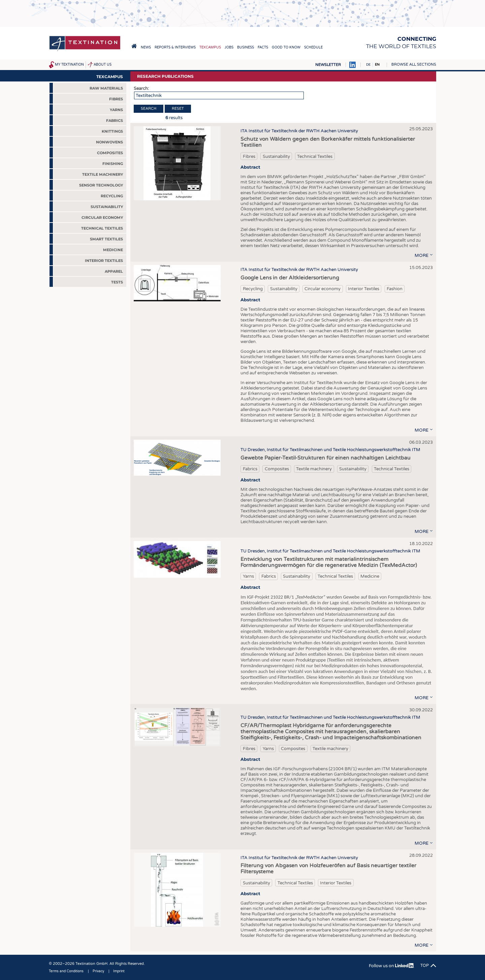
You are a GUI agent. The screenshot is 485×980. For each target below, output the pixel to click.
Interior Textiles (364, 289)
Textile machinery (314, 469)
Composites (277, 469)
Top (425, 966)
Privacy (98, 971)
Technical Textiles (315, 157)
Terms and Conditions (66, 971)
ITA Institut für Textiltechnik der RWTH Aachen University (299, 131)
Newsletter (328, 65)
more (422, 256)
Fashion (395, 289)
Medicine (370, 576)
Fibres (249, 157)
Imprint (119, 971)
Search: (141, 89)
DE (368, 65)
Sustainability (276, 157)
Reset (178, 109)
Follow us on (392, 966)
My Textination (69, 65)
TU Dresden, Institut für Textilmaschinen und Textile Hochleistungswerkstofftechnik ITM (330, 450)
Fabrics (250, 469)
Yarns (248, 576)
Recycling (253, 289)
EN (377, 65)
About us (103, 65)
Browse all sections (414, 64)
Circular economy (322, 289)
